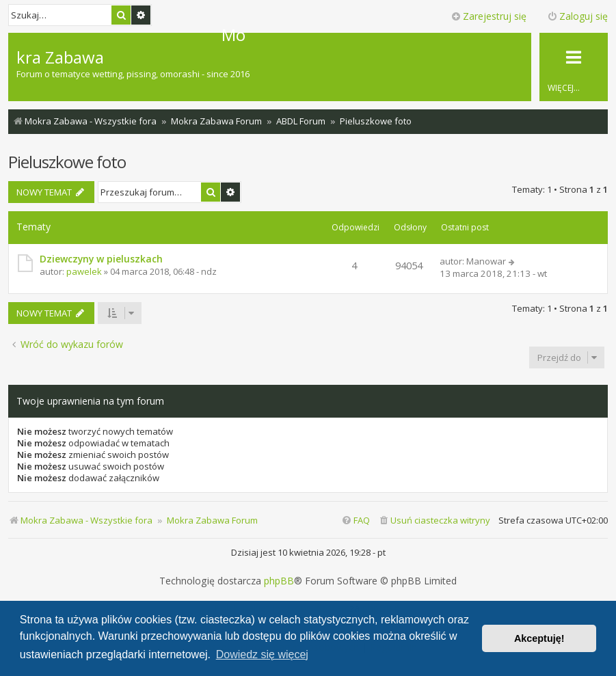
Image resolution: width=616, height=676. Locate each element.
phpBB (279, 581)
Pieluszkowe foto (67, 162)
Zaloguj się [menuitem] (577, 16)
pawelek (84, 271)
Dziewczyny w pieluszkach (101, 259)
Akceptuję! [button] (539, 638)
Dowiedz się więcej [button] (262, 654)
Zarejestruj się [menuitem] (488, 16)
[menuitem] (434, 520)
